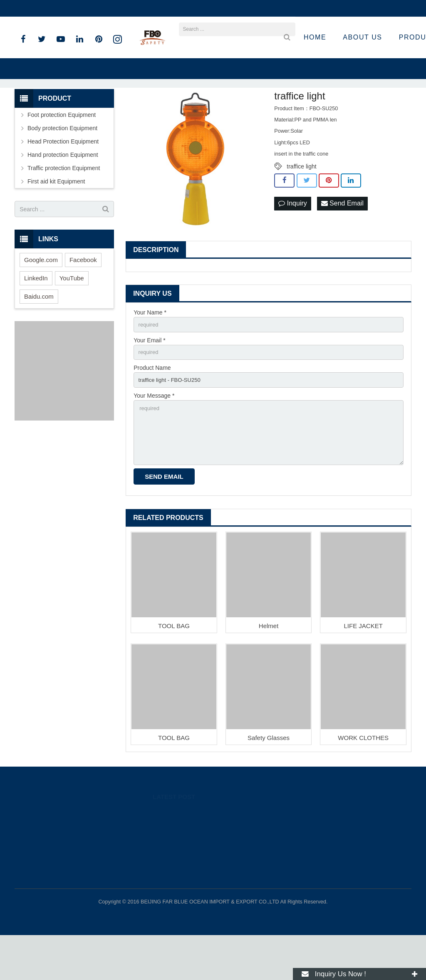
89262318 (309, 857)
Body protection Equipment (62, 165)
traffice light (301, 203)
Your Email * (150, 378)
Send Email (342, 241)
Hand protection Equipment (63, 192)
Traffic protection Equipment (64, 205)
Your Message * (154, 436)
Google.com (41, 297)
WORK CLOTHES (363, 783)
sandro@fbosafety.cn (108, 8)
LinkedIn (36, 315)
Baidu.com (39, 333)
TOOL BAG (174, 671)
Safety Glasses (269, 783)
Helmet (269, 671)
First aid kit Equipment (56, 218)
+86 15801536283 (44, 8)
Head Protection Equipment (63, 178)
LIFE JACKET (363, 671)
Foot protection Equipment (62, 152)
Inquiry (292, 241)
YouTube (72, 315)
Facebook (83, 297)
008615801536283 (318, 869)
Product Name (152, 407)
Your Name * (150, 349)
